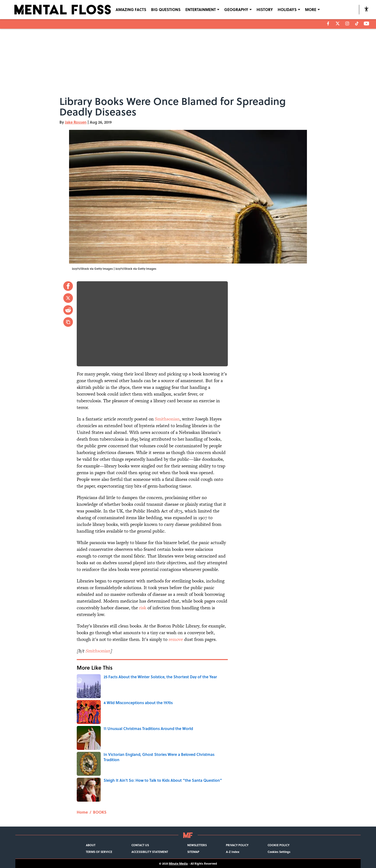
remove (176, 639)
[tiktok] (357, 23)
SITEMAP (193, 852)
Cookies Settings (279, 852)
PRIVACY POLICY (237, 845)
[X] (338, 23)
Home (82, 812)
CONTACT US (140, 845)
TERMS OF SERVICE (99, 852)
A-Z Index (233, 852)
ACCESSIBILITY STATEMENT (150, 852)
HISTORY (265, 9)
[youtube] (367, 23)
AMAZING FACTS (131, 9)
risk (143, 608)
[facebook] (328, 23)
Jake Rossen (76, 122)
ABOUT (91, 845)
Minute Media (178, 863)
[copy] (68, 322)
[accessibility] (366, 9)
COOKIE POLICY (279, 845)
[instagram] (347, 23)
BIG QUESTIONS (166, 9)
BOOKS (100, 812)
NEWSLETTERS (197, 845)
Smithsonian (167, 419)
